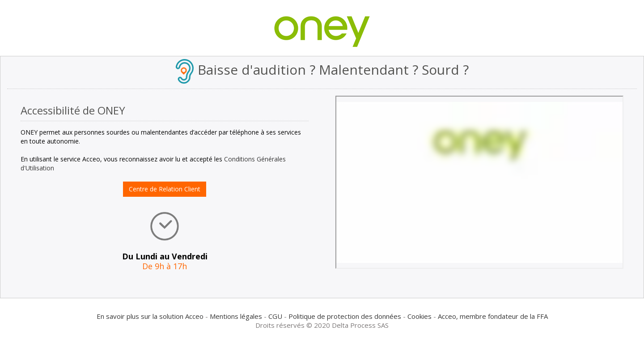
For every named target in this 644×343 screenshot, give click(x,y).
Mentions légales (236, 316)
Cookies (419, 316)
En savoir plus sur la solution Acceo (150, 316)
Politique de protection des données (345, 316)
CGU (275, 316)
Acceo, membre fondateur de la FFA (493, 316)
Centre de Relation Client (165, 189)
